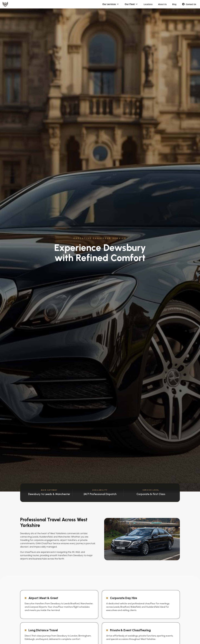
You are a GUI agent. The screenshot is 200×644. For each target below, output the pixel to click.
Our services (109, 4)
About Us (162, 4)
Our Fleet (130, 4)
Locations (148, 4)
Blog (174, 4)
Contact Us (189, 4)
